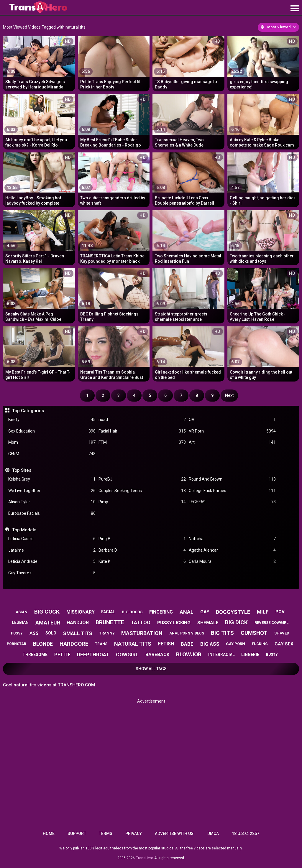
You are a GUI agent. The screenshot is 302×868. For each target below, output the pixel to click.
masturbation (142, 633)
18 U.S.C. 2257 (246, 834)
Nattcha (232, 539)
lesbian (20, 622)
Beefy (52, 420)
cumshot (254, 633)
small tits (78, 633)
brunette (110, 622)
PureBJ (142, 479)
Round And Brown (232, 479)
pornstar (17, 644)
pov (280, 612)
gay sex (284, 644)
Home (49, 834)
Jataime (52, 550)
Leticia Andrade (52, 562)
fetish (166, 644)
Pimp (142, 502)
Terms (106, 834)
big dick (236, 622)
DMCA (213, 834)
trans (101, 644)
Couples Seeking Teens (142, 491)
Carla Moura (232, 562)
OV (232, 420)
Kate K (142, 562)
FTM (142, 442)
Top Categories (28, 411)
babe (187, 644)
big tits (222, 633)
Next (229, 395)
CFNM (52, 454)
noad (142, 420)
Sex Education (52, 431)
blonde (43, 644)
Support (77, 834)
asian (22, 612)
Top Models (24, 530)
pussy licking (174, 623)
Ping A (142, 539)
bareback (157, 655)
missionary (81, 612)
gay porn (235, 644)
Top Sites (22, 470)
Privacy (134, 834)
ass (34, 633)
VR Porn (232, 431)
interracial (221, 655)
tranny (107, 633)
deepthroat (93, 655)
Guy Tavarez (52, 573)
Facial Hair (142, 431)
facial (108, 612)
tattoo (141, 623)
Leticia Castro (52, 539)
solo (51, 633)
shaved (282, 633)
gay (205, 612)
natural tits (133, 644)
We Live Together (52, 491)
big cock (47, 612)
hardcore (74, 644)
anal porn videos (187, 633)
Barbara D (142, 550)
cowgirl (127, 655)
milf (263, 612)
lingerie (250, 655)
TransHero (145, 858)
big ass (210, 644)
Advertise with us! (175, 834)
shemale (208, 623)
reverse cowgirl (271, 623)
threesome (35, 655)
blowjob (189, 654)
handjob (78, 623)
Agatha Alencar (232, 550)
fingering (161, 612)
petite (62, 655)
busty (272, 655)
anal (187, 612)
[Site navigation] (295, 9)
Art (232, 442)
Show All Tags (151, 669)
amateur (48, 623)
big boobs (132, 612)
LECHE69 (232, 502)
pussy (17, 633)
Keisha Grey (52, 479)
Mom (52, 442)
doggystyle (233, 612)
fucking (260, 644)
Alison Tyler (52, 502)
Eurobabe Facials (52, 513)
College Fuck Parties (232, 491)
